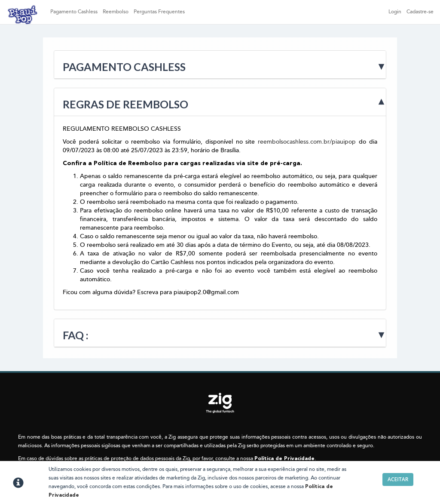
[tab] (220, 65)
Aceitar (398, 479)
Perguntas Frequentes (159, 12)
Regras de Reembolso (125, 104)
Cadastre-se (420, 12)
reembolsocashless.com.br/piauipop (307, 142)
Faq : (76, 335)
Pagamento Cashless (74, 12)
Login (395, 12)
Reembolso (116, 12)
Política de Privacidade (284, 459)
